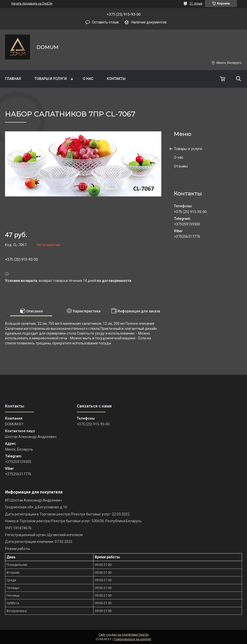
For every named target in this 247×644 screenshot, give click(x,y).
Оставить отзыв (105, 22)
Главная (13, 79)
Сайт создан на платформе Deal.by (124, 635)
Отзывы (181, 166)
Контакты (116, 79)
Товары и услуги (51, 79)
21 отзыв (196, 4)
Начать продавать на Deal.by (32, 4)
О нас (88, 79)
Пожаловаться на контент (133, 639)
